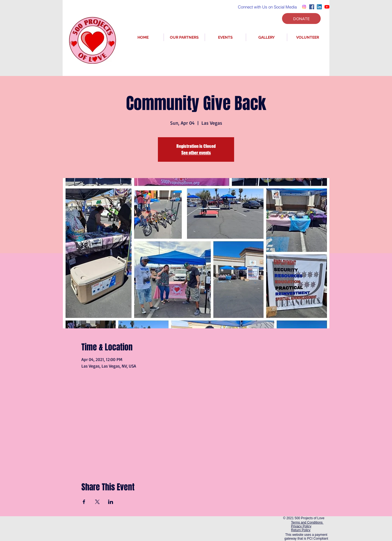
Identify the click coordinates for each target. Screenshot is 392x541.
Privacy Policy (301, 526)
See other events (196, 153)
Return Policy (301, 530)
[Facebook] (312, 7)
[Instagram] (304, 7)
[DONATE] (301, 19)
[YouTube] (327, 7)
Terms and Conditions (307, 522)
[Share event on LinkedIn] (111, 502)
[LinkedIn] (319, 7)
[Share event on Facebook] (84, 502)
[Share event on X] (97, 502)
